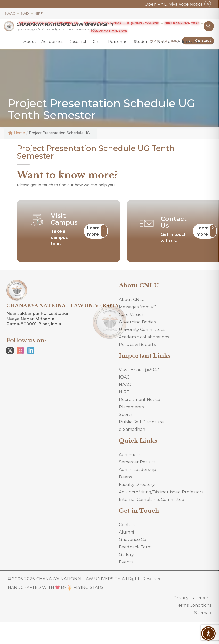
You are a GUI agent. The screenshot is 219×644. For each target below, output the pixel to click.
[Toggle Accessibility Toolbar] (208, 633)
